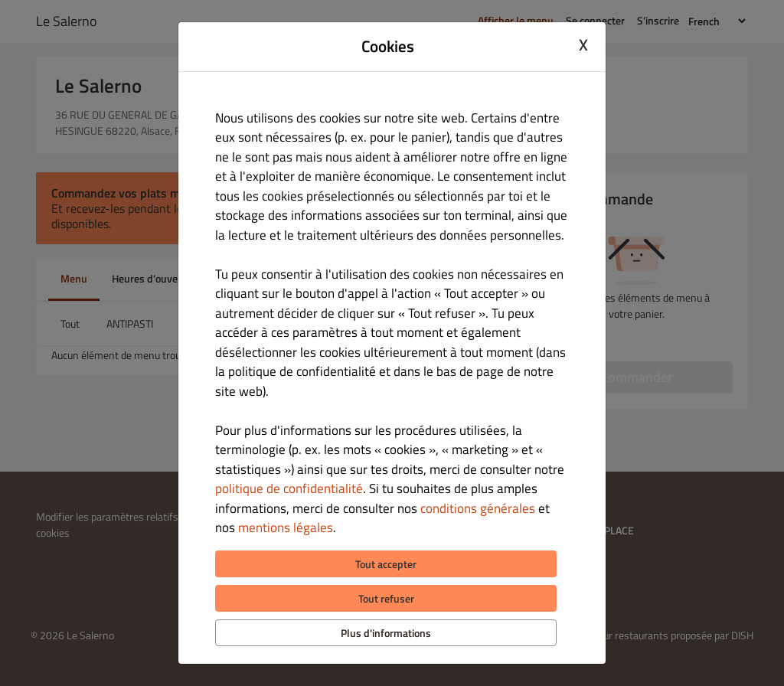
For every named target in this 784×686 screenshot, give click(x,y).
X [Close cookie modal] (583, 44)
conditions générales (478, 508)
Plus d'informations (386, 633)
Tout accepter (386, 564)
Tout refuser (386, 598)
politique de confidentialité (289, 488)
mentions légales (286, 528)
